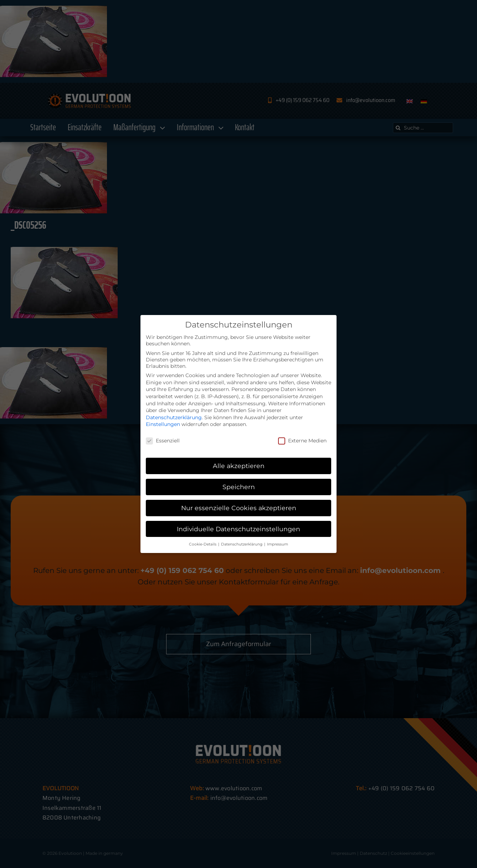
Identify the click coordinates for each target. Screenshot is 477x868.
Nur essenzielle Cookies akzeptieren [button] (239, 508)
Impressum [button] (278, 544)
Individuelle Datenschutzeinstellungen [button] (238, 529)
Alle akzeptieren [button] (239, 466)
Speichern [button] (239, 487)
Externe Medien (302, 441)
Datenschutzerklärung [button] (242, 544)
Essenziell (163, 441)
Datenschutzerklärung (174, 417)
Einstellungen (163, 424)
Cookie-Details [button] (203, 544)
